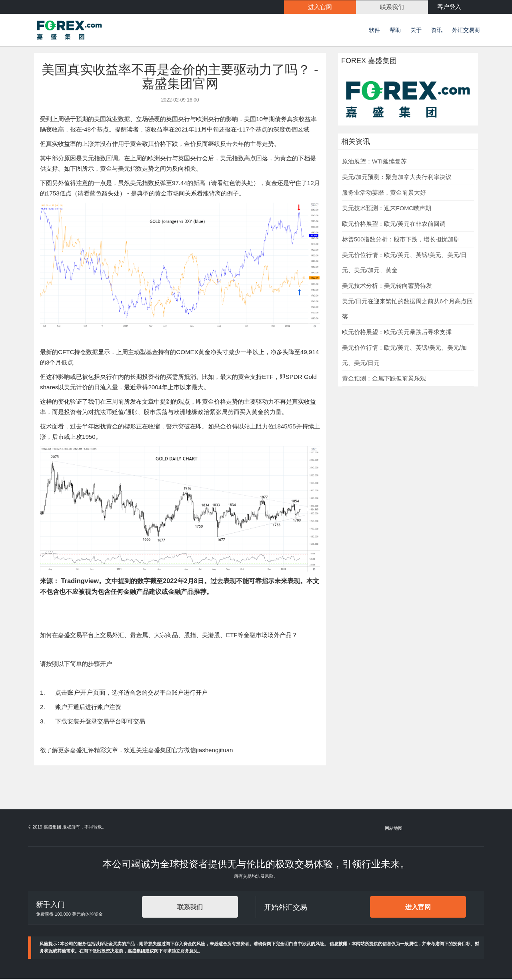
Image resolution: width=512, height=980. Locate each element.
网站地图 (394, 829)
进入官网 (418, 909)
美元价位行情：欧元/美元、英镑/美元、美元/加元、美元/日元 (404, 357)
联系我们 (190, 909)
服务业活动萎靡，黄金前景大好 (384, 194)
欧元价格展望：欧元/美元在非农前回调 (394, 225)
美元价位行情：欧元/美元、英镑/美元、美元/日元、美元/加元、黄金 (404, 264)
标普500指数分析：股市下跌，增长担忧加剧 (401, 241)
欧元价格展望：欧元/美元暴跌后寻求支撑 (397, 333)
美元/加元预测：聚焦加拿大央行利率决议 (397, 178)
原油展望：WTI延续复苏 (374, 163)
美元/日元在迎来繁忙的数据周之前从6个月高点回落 (407, 310)
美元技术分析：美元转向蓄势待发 (387, 287)
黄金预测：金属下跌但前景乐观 (384, 380)
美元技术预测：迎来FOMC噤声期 (387, 209)
